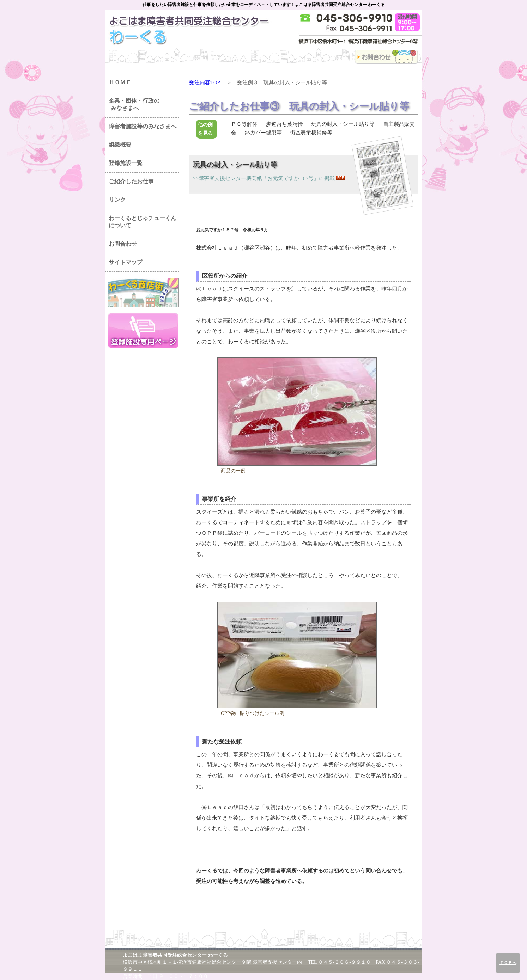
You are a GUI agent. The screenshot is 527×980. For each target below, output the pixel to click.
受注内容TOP (205, 82)
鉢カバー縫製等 (263, 133)
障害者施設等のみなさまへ (143, 126)
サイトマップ (126, 262)
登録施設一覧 (126, 163)
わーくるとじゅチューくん (143, 222)
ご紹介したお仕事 (131, 181)
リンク (117, 200)
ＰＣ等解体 (244, 124)
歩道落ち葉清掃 (284, 124)
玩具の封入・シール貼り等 (343, 124)
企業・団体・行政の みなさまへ (132, 104)
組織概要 (120, 145)
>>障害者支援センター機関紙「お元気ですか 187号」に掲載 (264, 178)
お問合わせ (123, 244)
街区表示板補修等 (311, 133)
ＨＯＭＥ (120, 82)
